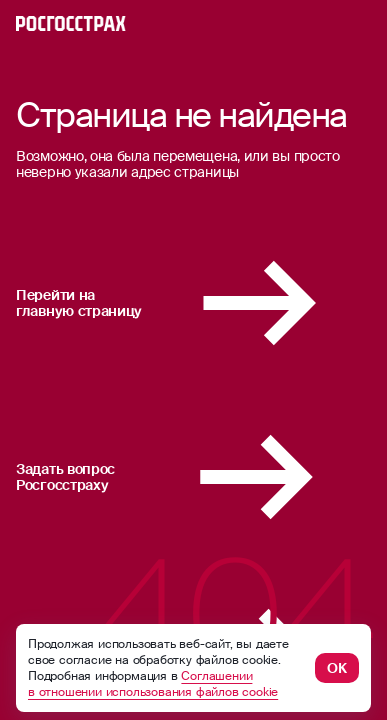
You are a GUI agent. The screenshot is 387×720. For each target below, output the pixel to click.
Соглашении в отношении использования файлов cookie (153, 684)
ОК (337, 668)
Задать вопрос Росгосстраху (193, 477)
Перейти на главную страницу (193, 303)
